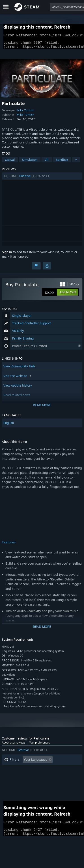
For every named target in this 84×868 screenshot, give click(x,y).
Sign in (7, 255)
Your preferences (40, 745)
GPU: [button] (60, 782)
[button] (42, 179)
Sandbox (62, 162)
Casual (10, 162)
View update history (18, 388)
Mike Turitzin (26, 113)
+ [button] (76, 162)
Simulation (30, 162)
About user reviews (14, 745)
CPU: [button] (44, 782)
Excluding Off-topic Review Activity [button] (30, 769)
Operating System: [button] (18, 782)
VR (47, 162)
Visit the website (18, 378)
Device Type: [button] (14, 789)
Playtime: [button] (11, 776)
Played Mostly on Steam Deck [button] (49, 776)
